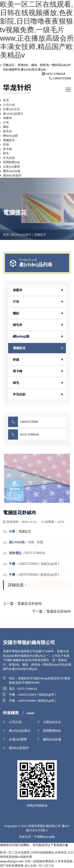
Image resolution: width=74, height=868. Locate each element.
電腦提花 (9, 140)
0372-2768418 (30, 434)
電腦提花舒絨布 (30, 604)
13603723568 (29, 422)
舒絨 (6, 144)
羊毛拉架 (9, 158)
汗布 (6, 122)
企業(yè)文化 (11, 109)
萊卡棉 (7, 149)
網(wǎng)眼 (10, 136)
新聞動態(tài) (11, 162)
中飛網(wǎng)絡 (44, 837)
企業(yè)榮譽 (11, 167)
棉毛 (6, 153)
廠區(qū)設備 (12, 171)
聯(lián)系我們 (12, 175)
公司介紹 (9, 105)
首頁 (6, 100)
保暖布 (7, 118)
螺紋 (6, 127)
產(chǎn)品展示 (13, 114)
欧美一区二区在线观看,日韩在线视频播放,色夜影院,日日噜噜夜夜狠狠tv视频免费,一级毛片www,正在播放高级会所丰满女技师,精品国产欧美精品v (37, 30)
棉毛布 (7, 131)
